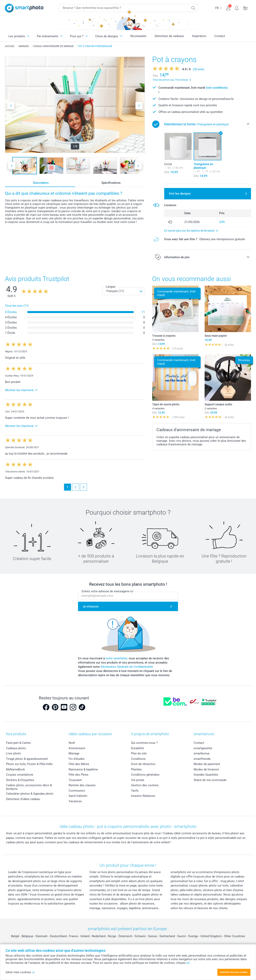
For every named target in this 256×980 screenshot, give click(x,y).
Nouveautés (138, 36)
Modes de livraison (206, 769)
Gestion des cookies (145, 785)
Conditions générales (145, 775)
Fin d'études (77, 759)
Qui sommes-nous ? (144, 743)
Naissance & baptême (83, 769)
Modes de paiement (207, 764)
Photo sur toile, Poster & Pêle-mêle (29, 764)
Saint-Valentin (78, 796)
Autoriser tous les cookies (234, 972)
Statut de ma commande (210, 780)
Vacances (75, 801)
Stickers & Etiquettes (20, 780)
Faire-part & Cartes (18, 743)
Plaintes (136, 769)
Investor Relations (143, 796)
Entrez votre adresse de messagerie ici (107, 591)
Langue (111, 287)
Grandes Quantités (206, 775)
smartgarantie (203, 748)
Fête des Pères (78, 775)
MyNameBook (15, 769)
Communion (77, 791)
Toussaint (75, 780)
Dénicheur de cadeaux (169, 36)
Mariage (74, 753)
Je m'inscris (91, 606)
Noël (72, 743)
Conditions (138, 759)
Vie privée (138, 780)
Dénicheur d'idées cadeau (23, 799)
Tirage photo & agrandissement (27, 759)
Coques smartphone (20, 775)
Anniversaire (77, 748)
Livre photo (13, 753)
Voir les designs (180, 194)
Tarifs (135, 791)
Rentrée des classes (82, 785)
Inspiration (199, 36)
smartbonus (202, 753)
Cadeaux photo (16, 748)
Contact (220, 36)
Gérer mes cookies (20, 972)
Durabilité (137, 748)
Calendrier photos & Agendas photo (30, 794)
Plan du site (139, 753)
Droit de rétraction (143, 764)
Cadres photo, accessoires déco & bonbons (29, 787)
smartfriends (202, 759)
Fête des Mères (79, 764)
